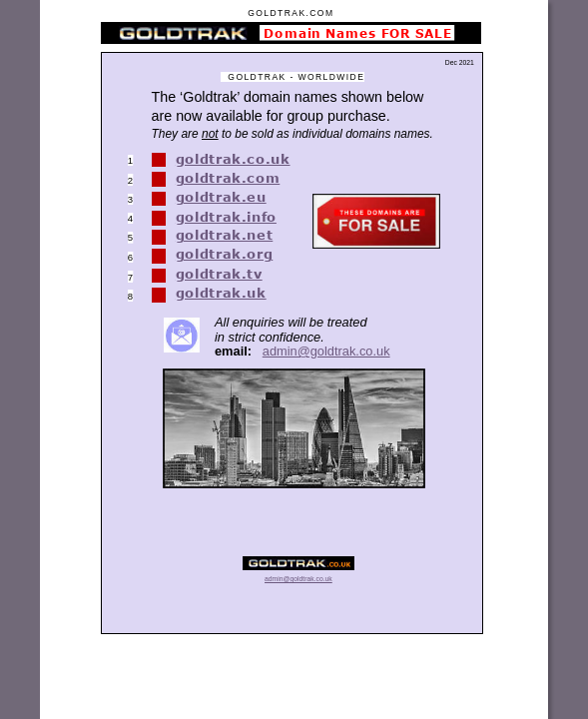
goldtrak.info (226, 217)
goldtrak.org (224, 254)
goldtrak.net (224, 235)
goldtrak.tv (219, 274)
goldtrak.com (228, 178)
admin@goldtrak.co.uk (326, 351)
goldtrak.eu (221, 197)
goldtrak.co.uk (233, 159)
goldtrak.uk (221, 293)
